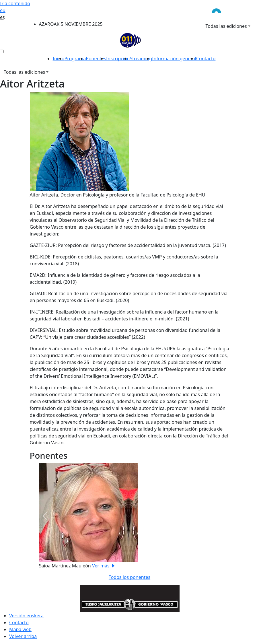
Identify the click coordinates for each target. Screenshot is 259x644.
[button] (45, 516)
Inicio (59, 59)
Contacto (206, 59)
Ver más (104, 566)
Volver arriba (23, 636)
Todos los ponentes (129, 577)
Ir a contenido (15, 3)
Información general (174, 59)
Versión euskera (26, 616)
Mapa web (20, 629)
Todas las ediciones (226, 26)
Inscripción (118, 59)
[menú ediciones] (2, 51)
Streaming (141, 59)
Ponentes (96, 59)
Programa (75, 59)
